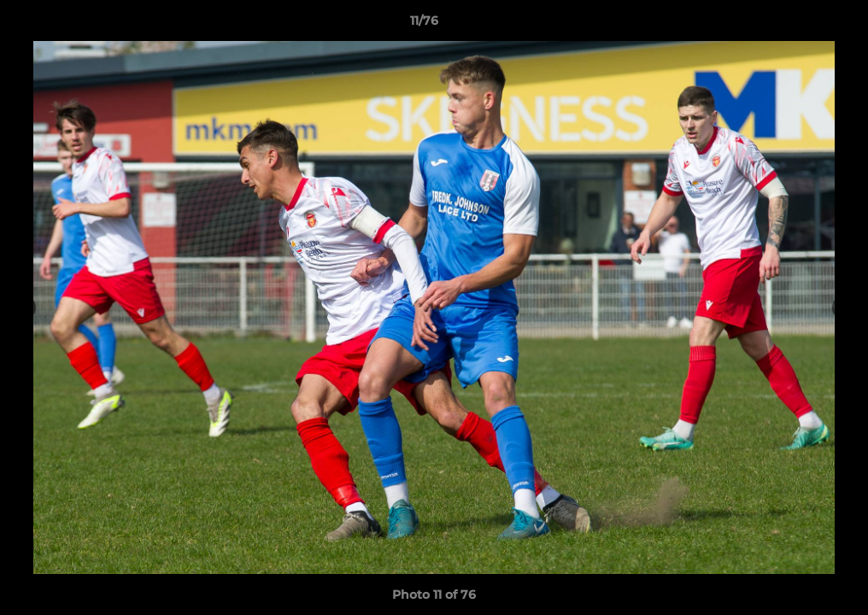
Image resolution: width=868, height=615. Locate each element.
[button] (796, 25)
